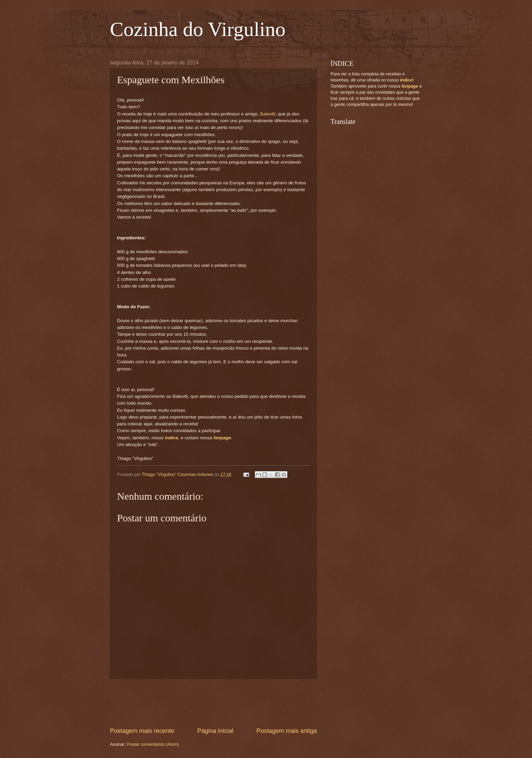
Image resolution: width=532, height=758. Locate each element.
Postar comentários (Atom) (153, 744)
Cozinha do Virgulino (198, 29)
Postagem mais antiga (287, 731)
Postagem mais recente (142, 731)
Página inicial (215, 731)
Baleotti (268, 114)
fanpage (222, 438)
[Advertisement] (233, 703)
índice (172, 438)
